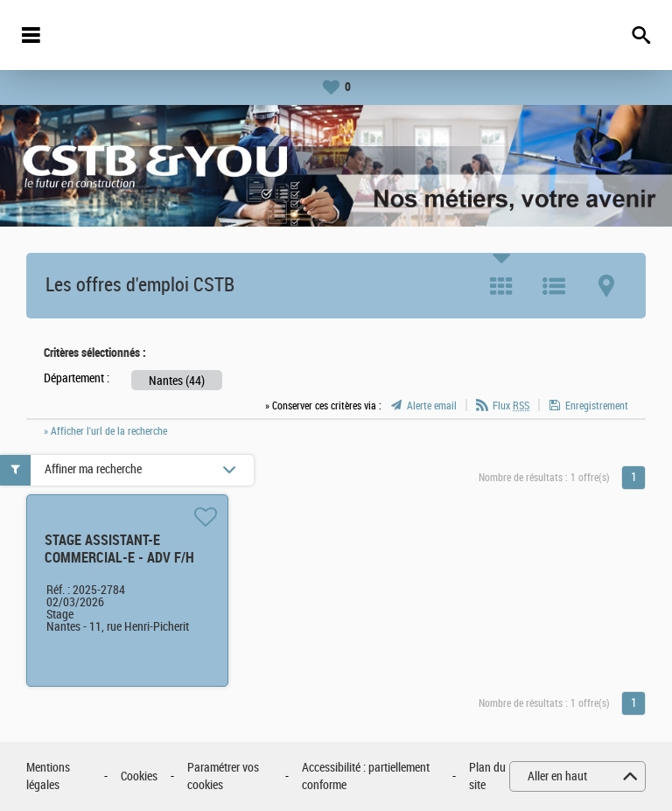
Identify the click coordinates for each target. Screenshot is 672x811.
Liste (554, 286)
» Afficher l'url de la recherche (105, 431)
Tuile (501, 286)
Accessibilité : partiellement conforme (366, 776)
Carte (606, 286)
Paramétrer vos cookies (223, 776)
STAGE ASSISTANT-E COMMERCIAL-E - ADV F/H (119, 549)
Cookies (139, 776)
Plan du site (487, 776)
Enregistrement (597, 406)
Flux (511, 406)
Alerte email (432, 406)
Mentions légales (48, 776)
